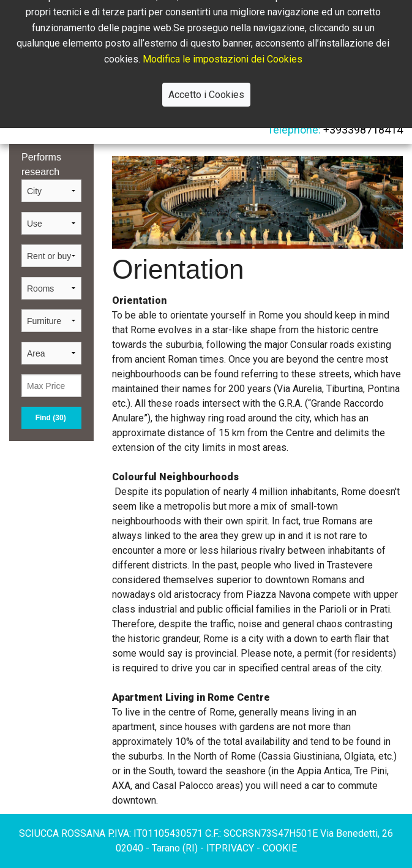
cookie (280, 848)
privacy (236, 848)
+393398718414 (362, 130)
